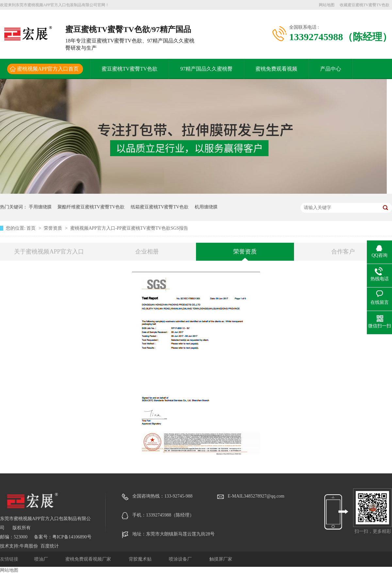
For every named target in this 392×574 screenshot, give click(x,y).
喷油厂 (42, 559)
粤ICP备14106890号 (72, 537)
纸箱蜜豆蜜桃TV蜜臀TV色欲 (160, 207)
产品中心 (331, 69)
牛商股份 (29, 546)
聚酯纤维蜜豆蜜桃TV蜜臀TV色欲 (91, 207)
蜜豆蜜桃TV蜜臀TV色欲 (130, 69)
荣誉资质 (54, 228)
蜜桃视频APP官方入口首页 (48, 69)
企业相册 (147, 252)
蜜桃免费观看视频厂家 (89, 559)
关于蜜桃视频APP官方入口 (49, 252)
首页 (32, 228)
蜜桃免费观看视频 (276, 69)
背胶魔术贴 (141, 559)
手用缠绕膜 (40, 207)
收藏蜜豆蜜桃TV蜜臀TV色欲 (365, 5)
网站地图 (327, 5)
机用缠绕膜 (206, 207)
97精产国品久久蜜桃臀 (206, 69)
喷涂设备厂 (181, 559)
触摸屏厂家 (221, 559)
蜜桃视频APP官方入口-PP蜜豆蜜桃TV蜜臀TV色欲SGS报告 (129, 228)
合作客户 (343, 252)
